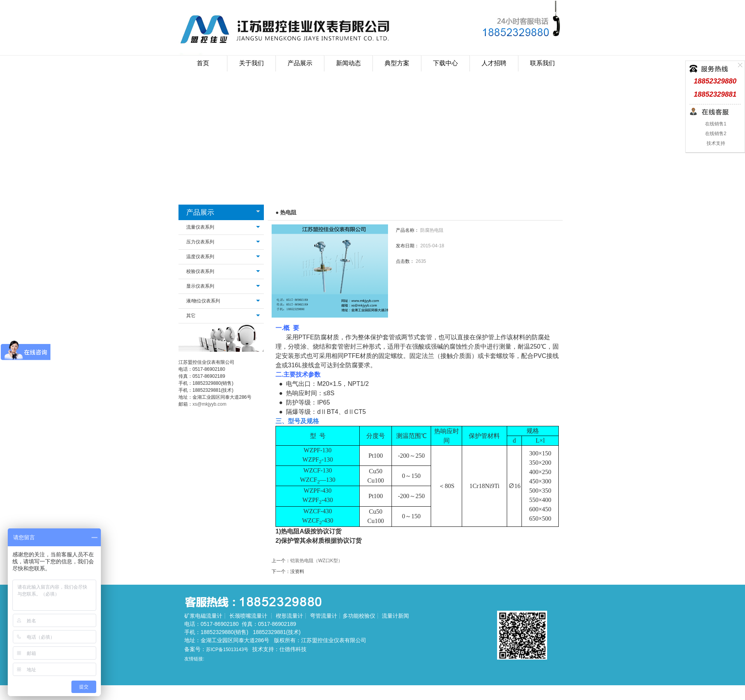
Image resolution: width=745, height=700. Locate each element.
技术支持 (715, 143)
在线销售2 (715, 134)
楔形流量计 (289, 616)
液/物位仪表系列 (203, 301)
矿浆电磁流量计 (203, 616)
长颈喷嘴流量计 (248, 616)
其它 (191, 316)
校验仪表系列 (200, 271)
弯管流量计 (324, 616)
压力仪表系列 (200, 242)
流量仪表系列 (200, 227)
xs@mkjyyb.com (210, 404)
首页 (203, 63)
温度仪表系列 (200, 257)
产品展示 (200, 212)
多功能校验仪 (359, 616)
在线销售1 (715, 124)
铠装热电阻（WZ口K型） (316, 561)
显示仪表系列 (200, 286)
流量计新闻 (395, 616)
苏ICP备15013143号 (227, 650)
